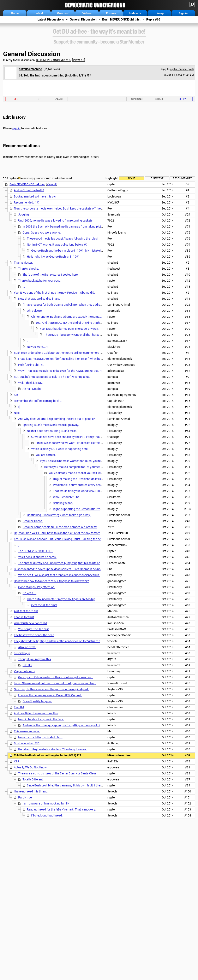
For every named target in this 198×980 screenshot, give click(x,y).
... (24, 287)
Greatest (63, 13)
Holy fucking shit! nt (31, 365)
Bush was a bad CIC (27, 743)
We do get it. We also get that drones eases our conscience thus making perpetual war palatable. (80, 575)
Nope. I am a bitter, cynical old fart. (40, 737)
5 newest (157, 178)
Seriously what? (63, 503)
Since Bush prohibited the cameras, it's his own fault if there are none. (71, 785)
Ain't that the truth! (26, 611)
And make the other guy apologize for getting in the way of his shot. (66, 725)
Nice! (17, 413)
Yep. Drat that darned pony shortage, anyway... (70, 329)
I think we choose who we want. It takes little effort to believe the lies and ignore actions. (92, 443)
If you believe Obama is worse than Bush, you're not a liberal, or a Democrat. (88, 461)
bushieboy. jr (22, 653)
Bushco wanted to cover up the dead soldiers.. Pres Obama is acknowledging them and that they (76, 569)
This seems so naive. (27, 731)
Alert (59, 99)
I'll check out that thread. (47, 815)
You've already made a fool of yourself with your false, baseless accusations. (97, 473)
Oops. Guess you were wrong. (42, 233)
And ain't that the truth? (29, 190)
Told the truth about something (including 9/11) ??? (47, 755)
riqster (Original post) (182, 69)
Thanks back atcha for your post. (39, 281)
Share (160, 99)
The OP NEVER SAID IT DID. (36, 551)
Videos (87, 13)
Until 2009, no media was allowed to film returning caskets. (56, 220)
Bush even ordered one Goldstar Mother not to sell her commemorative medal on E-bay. (69, 353)
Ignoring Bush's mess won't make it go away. (51, 425)
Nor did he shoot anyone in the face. (41, 719)
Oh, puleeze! (35, 311)
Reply (182, 99)
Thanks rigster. (23, 263)
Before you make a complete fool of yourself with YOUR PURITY (85, 467)
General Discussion (83, 19)
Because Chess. (33, 521)
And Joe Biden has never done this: (36, 713)
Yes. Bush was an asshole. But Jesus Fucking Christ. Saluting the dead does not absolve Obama (75, 539)
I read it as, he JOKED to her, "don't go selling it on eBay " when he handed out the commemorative (80, 359)
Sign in (183, 13)
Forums (111, 13)
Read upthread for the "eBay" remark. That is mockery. (61, 809)
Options (137, 99)
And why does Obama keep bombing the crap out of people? (57, 419)
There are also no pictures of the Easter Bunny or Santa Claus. (58, 773)
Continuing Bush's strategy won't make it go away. (59, 515)
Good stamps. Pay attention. (37, 587)
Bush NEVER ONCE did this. (121, 19)
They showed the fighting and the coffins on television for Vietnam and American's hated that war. (76, 641)
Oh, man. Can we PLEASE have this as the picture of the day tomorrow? (59, 533)
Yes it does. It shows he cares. (37, 557)
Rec (16, 99)
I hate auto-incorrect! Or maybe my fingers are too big (61, 599)
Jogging (23, 214)
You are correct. (46, 455)
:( (19, 407)
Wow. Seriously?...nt (66, 497)
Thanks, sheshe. (29, 269)
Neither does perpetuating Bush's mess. (52, 431)
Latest (39, 13)
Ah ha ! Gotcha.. (33, 389)
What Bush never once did (30, 623)
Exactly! (19, 707)
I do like (27, 665)
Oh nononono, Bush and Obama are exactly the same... (67, 317)
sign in (16, 128)
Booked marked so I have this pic (35, 196)
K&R (17, 761)
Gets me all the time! (44, 605)
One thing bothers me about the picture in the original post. (51, 689)
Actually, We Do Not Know (30, 767)
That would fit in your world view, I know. (79, 491)
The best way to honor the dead (34, 635)
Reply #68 (153, 19)
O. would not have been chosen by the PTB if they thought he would (74, 437)
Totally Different (33, 779)
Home (15, 13)
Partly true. (25, 797)
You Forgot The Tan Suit (34, 629)
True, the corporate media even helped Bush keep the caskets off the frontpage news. (68, 208)
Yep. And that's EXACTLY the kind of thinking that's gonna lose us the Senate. (84, 323)
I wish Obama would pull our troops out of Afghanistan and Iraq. (55, 683)
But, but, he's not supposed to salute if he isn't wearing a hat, (52, 377)
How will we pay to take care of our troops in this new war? (51, 581)
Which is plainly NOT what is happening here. (60, 449)
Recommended (183, 178)
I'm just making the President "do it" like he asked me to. (88, 479)
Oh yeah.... (29, 593)
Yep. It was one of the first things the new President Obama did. (54, 293)
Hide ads (135, 13)
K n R (17, 395)
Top (39, 99)
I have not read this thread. (31, 791)
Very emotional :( (25, 671)
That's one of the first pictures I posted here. (50, 275)
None (132, 178)
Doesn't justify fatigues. (37, 701)
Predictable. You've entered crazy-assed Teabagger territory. (91, 485)
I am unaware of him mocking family (46, 803)
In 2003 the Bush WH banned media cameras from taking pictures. (65, 227)
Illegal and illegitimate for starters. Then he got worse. (52, 749)
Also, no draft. (27, 647)
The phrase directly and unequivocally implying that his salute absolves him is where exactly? (77, 563)
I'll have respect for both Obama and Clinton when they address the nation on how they (78, 305)
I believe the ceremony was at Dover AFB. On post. (50, 695)
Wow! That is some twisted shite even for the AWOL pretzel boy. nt (60, 371)
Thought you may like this (35, 659)
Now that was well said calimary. (39, 299)
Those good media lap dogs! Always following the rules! (62, 239)
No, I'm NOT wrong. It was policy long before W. (57, 245)
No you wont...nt (38, 347)
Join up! (159, 13)
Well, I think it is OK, (30, 383)
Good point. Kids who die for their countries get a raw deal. (56, 677)
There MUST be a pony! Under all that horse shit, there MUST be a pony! (89, 335)
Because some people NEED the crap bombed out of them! (60, 527)
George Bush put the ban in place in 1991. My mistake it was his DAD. (75, 251)
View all (79, 60)
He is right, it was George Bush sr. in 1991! (54, 257)
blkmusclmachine (30, 69)
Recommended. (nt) (27, 202)
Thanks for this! (24, 617)
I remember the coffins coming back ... (38, 401)
